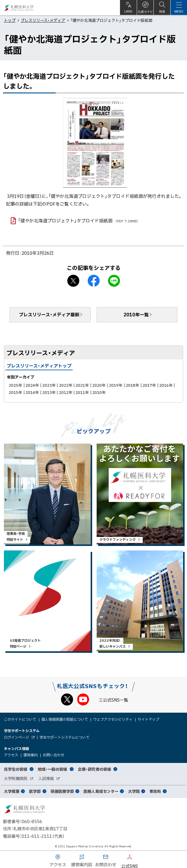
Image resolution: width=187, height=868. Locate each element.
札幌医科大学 (19, 8)
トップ (10, 20)
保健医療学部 (62, 791)
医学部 (35, 791)
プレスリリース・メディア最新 (49, 315)
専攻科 (155, 791)
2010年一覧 (136, 315)
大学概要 (12, 791)
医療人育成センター (101, 791)
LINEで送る (114, 281)
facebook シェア (94, 281)
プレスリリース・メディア (43, 20)
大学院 (134, 791)
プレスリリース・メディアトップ (39, 366)
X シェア (73, 281)
